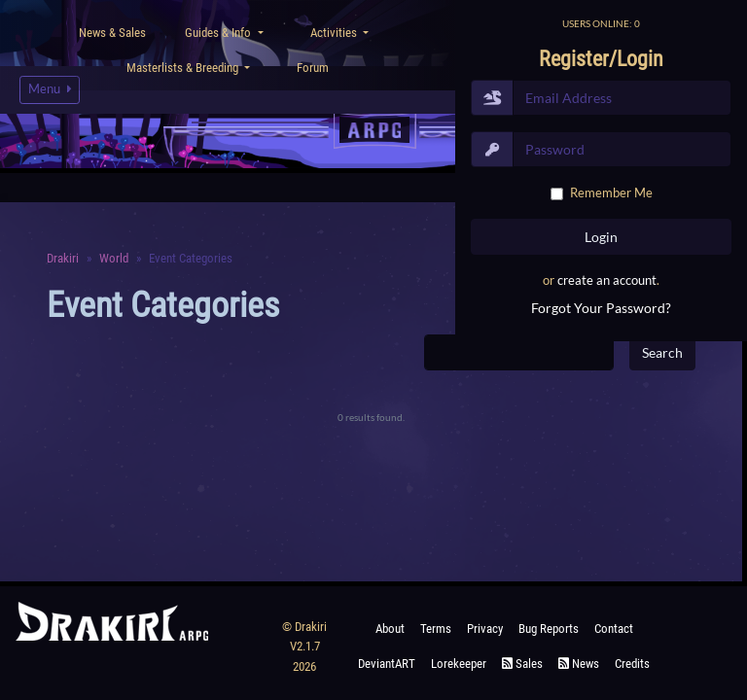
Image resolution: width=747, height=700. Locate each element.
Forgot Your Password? (601, 308)
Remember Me (611, 192)
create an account (607, 280)
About (390, 629)
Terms (436, 629)
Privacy (485, 629)
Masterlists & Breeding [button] (184, 68)
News (579, 664)
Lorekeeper (459, 664)
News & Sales (112, 33)
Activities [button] (335, 33)
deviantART (387, 664)
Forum (313, 68)
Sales (522, 664)
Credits (632, 664)
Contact (614, 629)
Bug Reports (549, 629)
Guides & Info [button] (219, 33)
